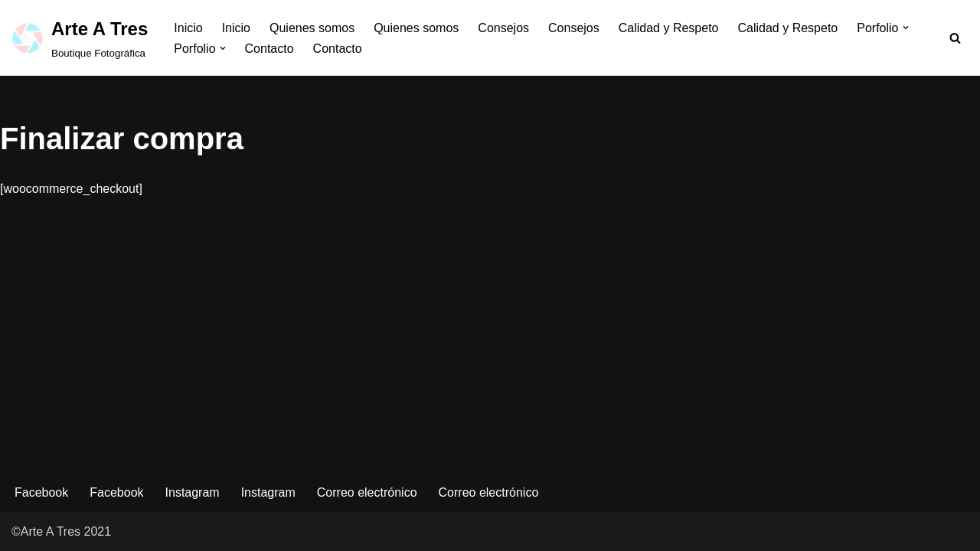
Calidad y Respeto (669, 28)
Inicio (188, 28)
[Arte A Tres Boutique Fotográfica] (80, 38)
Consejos (503, 28)
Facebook (41, 492)
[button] (906, 28)
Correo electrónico (367, 492)
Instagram (193, 492)
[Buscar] (955, 38)
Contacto (269, 49)
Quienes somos (312, 28)
